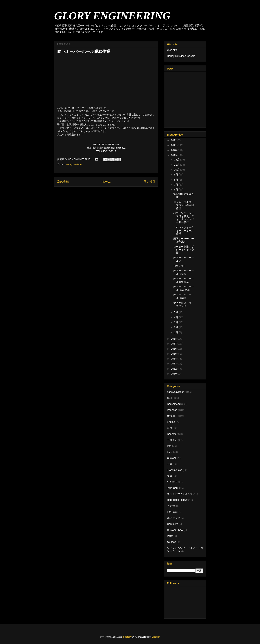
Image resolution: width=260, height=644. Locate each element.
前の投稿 (150, 182)
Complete (173, 524)
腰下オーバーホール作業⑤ (184, 296)
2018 (174, 339)
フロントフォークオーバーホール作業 (184, 231)
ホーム (106, 182)
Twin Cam (173, 488)
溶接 (170, 428)
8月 (176, 180)
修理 (170, 398)
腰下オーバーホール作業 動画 (184, 288)
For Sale (172, 512)
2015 (174, 354)
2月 (176, 327)
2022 (174, 140)
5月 (176, 312)
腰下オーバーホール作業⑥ (184, 272)
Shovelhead (174, 404)
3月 (176, 322)
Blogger (156, 637)
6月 (176, 190)
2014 (174, 359)
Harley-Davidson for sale (181, 56)
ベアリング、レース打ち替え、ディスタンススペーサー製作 (184, 218)
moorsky (127, 637)
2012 (174, 369)
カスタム (172, 440)
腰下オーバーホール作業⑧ (184, 240)
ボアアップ (174, 518)
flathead (172, 542)
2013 (174, 364)
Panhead (172, 410)
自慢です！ (180, 266)
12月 (177, 160)
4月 (176, 317)
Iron (169, 446)
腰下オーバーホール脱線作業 (184, 280)
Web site (172, 50)
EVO (170, 452)
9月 (176, 175)
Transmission (175, 470)
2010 (174, 374)
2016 (174, 349)
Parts (170, 536)
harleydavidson (74, 164)
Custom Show (175, 530)
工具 (170, 464)
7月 (176, 185)
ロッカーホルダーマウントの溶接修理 (184, 205)
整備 (170, 476)
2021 (174, 145)
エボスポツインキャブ (180, 494)
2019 (174, 155)
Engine (171, 422)
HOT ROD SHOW (177, 500)
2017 (174, 344)
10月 (177, 170)
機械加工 (172, 416)
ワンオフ (172, 482)
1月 (176, 332)
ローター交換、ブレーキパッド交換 (184, 250)
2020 (174, 150)
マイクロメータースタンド (184, 305)
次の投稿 (63, 182)
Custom (172, 458)
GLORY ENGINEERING (112, 16)
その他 (171, 506)
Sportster (172, 434)
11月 (177, 165)
